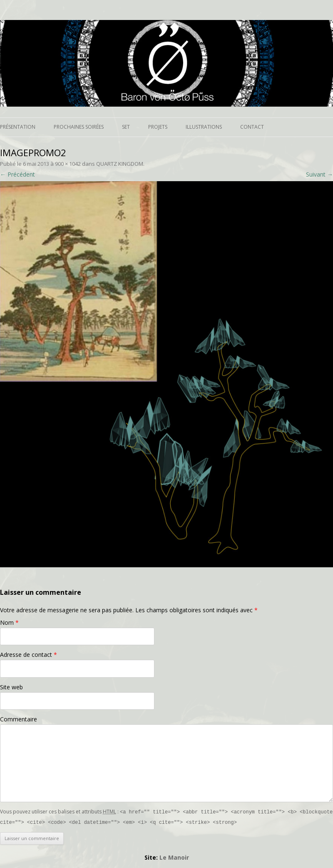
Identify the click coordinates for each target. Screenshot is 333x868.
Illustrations (204, 127)
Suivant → (319, 174)
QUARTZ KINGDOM (120, 164)
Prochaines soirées (79, 127)
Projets (158, 127)
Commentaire (19, 719)
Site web (11, 687)
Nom (9, 622)
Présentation (18, 127)
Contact (252, 127)
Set (126, 127)
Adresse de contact (29, 655)
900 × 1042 (68, 164)
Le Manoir (174, 857)
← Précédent (17, 174)
